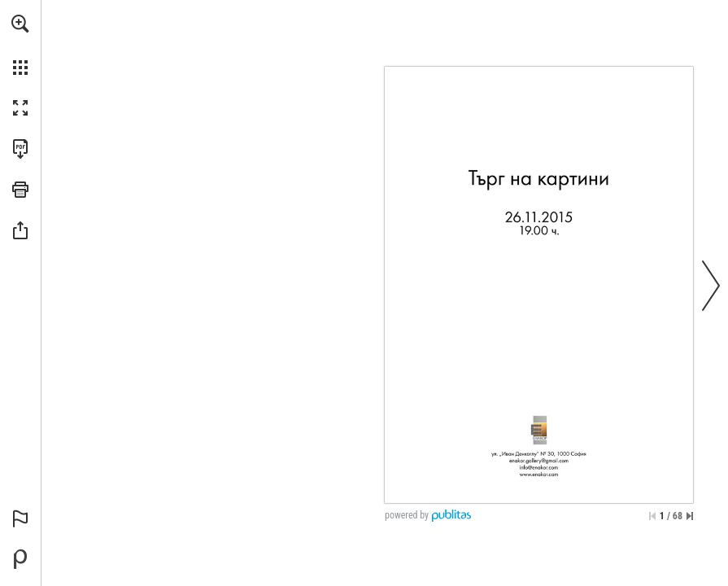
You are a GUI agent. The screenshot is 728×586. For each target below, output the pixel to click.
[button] (20, 24)
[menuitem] (20, 45)
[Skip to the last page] (690, 516)
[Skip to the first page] (652, 516)
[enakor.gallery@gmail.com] (539, 461)
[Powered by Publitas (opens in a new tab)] (20, 559)
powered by (407, 515)
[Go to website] (539, 474)
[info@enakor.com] (539, 467)
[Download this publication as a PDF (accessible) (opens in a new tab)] (20, 149)
